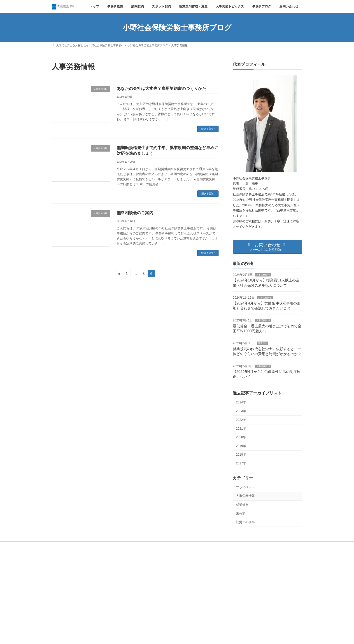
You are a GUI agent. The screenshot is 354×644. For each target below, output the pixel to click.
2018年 (241, 454)
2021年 (241, 429)
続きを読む (208, 129)
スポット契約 (149, 546)
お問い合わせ (244, 546)
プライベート (245, 487)
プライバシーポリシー (214, 546)
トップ (60, 546)
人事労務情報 (263, 275)
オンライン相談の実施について (242, 609)
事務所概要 (80, 546)
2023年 (241, 411)
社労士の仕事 (245, 522)
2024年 (241, 402)
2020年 (241, 437)
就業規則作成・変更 (179, 546)
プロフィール (104, 546)
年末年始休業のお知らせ (238, 578)
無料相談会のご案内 (135, 213)
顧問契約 (127, 546)
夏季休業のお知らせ (235, 593)
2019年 (241, 446)
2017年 (241, 463)
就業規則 (263, 343)
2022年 (241, 420)
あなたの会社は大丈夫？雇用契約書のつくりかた (161, 89)
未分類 (241, 513)
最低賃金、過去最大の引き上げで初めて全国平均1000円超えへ (176, 616)
